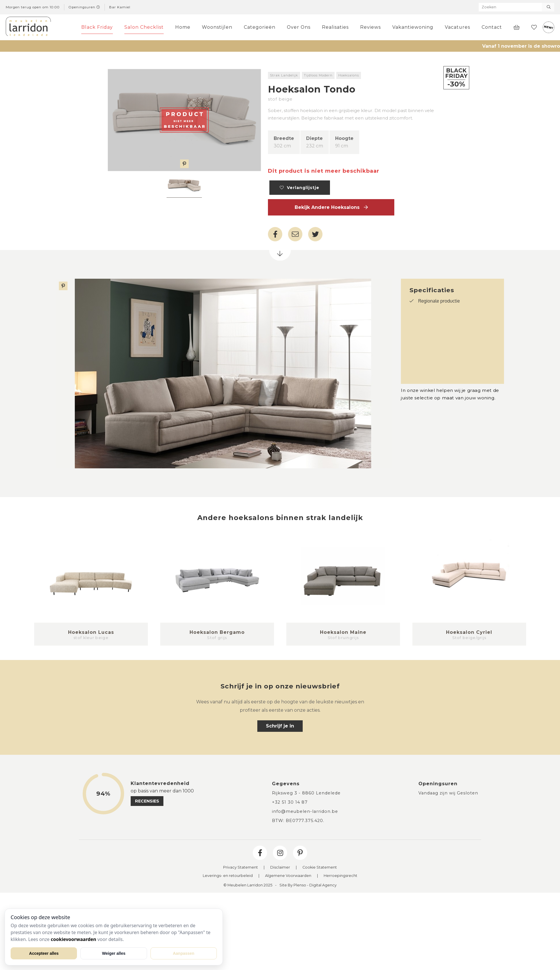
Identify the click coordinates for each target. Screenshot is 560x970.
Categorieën (260, 27)
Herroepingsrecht (340, 876)
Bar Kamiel (120, 7)
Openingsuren (84, 7)
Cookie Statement (320, 868)
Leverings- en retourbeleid (228, 876)
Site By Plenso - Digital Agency (308, 885)
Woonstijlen (217, 27)
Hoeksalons (349, 75)
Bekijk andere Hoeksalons (331, 207)
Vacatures (457, 27)
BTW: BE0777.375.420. (298, 821)
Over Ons (299, 27)
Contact (492, 27)
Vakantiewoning (413, 27)
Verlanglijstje (300, 188)
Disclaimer (280, 868)
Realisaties (335, 27)
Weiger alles (114, 953)
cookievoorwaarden (74, 939)
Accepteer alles (44, 953)
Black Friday (97, 27)
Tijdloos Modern (318, 75)
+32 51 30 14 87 (290, 802)
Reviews (370, 27)
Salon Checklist (144, 27)
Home (183, 27)
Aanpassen (184, 953)
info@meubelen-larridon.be (305, 811)
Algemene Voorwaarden (288, 876)
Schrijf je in (280, 726)
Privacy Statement (241, 868)
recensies (147, 801)
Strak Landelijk (284, 75)
